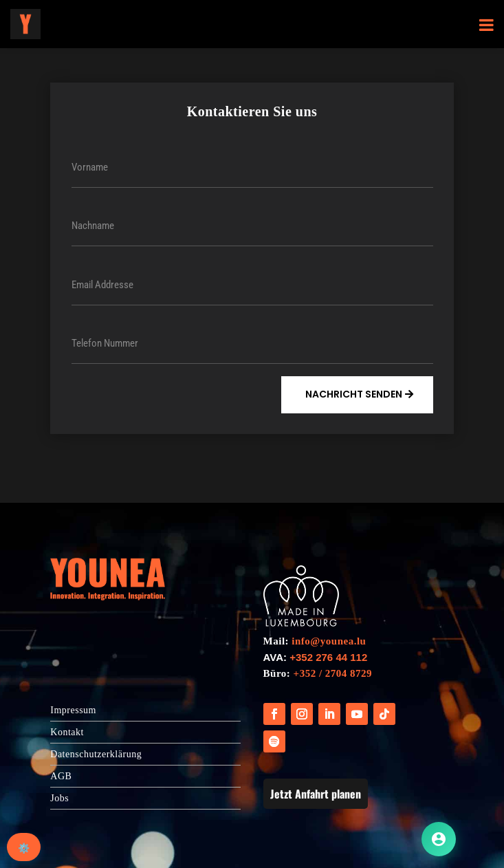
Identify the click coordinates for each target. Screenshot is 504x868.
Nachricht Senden (354, 394)
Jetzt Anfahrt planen (316, 794)
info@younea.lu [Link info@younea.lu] (329, 641)
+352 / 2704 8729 (333, 673)
